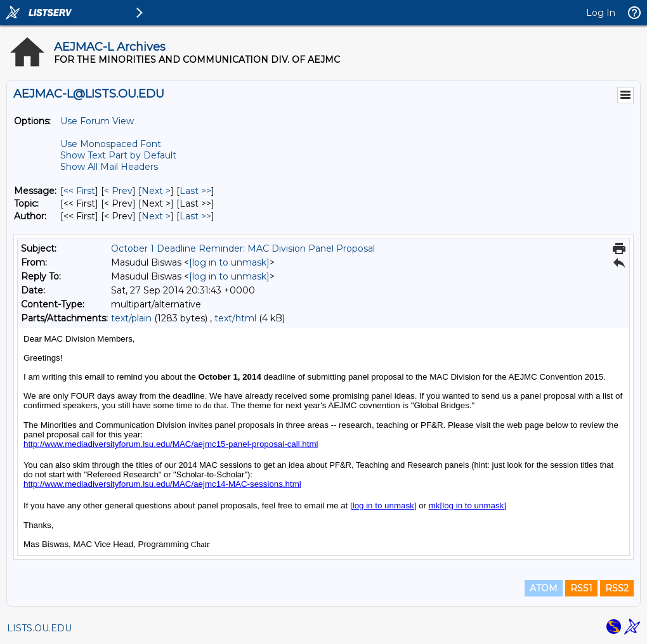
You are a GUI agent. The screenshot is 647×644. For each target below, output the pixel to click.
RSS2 (617, 588)
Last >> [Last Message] (195, 191)
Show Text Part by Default (118, 155)
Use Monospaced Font (111, 144)
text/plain (131, 318)
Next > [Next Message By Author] (156, 216)
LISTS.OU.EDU (39, 628)
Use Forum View (97, 121)
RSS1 (581, 588)
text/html (235, 318)
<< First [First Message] (79, 191)
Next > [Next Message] (156, 191)
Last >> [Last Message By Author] (195, 216)
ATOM (544, 588)
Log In (601, 13)
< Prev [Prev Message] (118, 191)
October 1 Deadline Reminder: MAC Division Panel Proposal (243, 248)
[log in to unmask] (229, 262)
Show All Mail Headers (109, 167)
